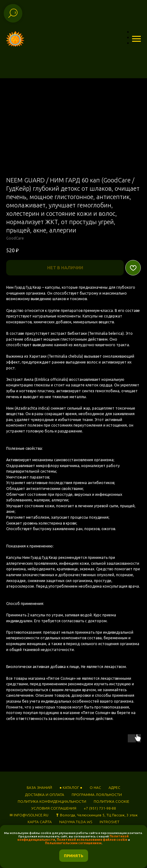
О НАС (95, 787)
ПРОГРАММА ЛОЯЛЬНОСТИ (97, 795)
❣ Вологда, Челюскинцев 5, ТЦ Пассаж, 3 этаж (97, 815)
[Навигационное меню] (136, 39)
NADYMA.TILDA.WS (76, 822)
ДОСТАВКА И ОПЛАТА (45, 795)
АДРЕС (114, 787)
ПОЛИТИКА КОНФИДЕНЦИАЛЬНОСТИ (52, 801)
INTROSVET (109, 822)
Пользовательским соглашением (73, 843)
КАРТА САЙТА (40, 822)
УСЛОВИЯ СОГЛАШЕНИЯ (54, 808)
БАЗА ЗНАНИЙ (39, 787)
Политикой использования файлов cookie (92, 840)
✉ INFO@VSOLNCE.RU (29, 815)
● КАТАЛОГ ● (71, 787)
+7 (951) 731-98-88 (100, 808)
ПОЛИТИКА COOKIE (111, 801)
